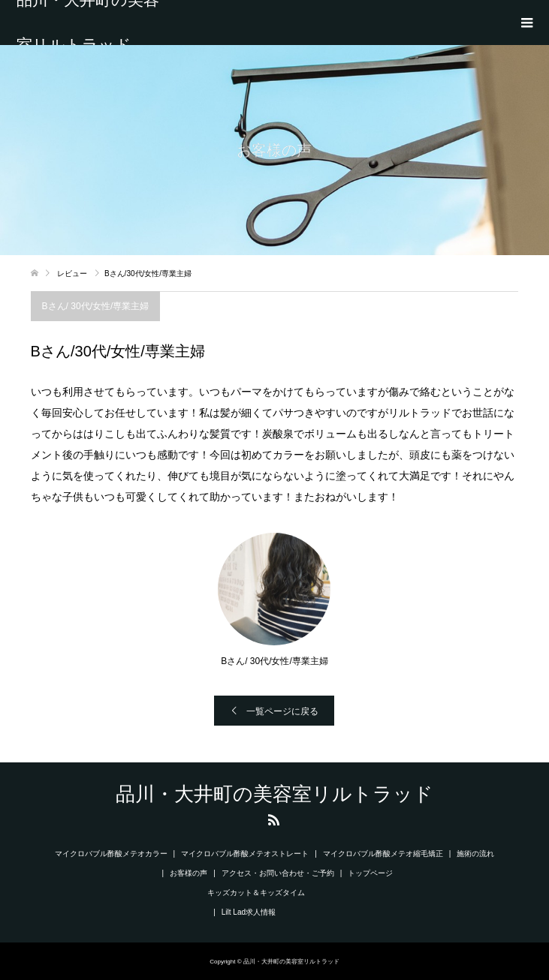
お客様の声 (189, 873)
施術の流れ (475, 854)
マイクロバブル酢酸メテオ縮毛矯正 (383, 854)
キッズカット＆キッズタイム (256, 893)
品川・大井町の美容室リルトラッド (88, 23)
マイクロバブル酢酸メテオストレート (245, 854)
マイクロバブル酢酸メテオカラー (111, 854)
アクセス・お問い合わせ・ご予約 (278, 873)
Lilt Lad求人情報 (249, 912)
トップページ (370, 873)
